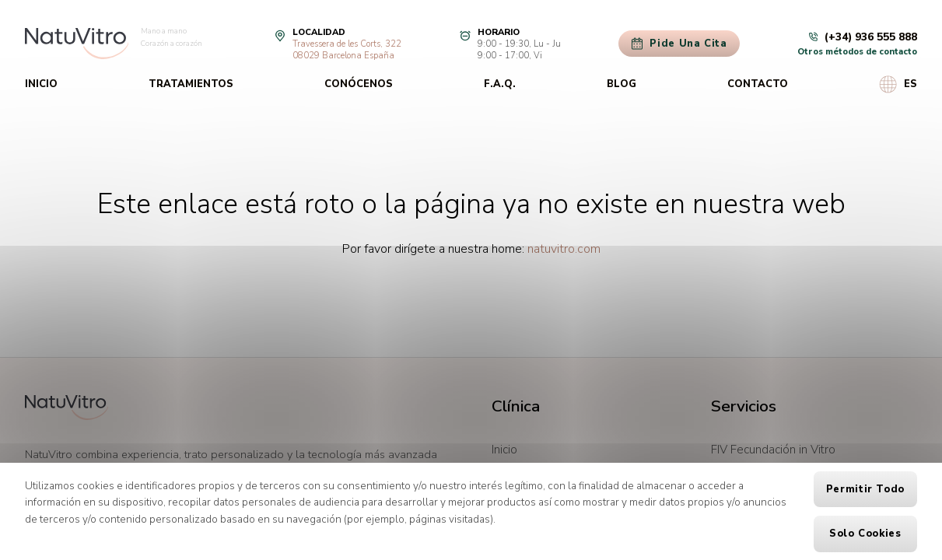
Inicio (41, 84)
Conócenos (359, 84)
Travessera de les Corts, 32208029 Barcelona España (347, 50)
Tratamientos (191, 84)
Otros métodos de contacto (857, 52)
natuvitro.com (564, 249)
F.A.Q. (500, 84)
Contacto (758, 84)
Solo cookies (865, 534)
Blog (622, 84)
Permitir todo (865, 489)
